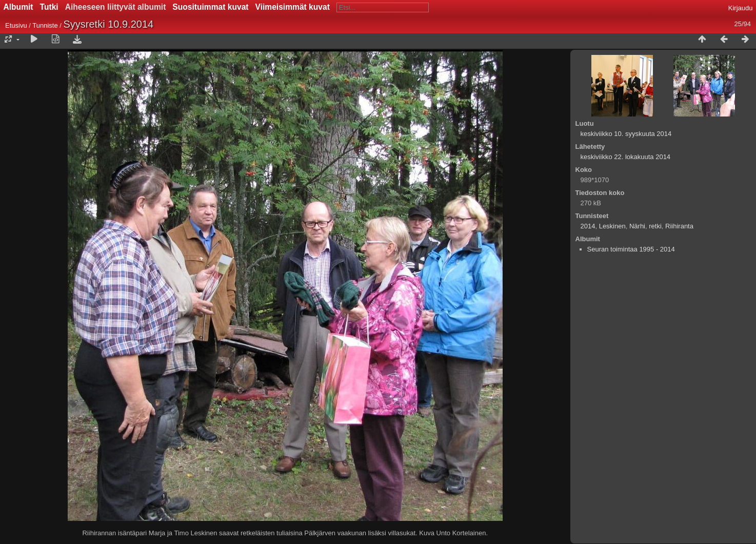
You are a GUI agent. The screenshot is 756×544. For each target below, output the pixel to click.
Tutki (49, 7)
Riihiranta (679, 226)
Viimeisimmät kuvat (293, 7)
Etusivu (16, 25)
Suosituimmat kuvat (210, 7)
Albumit (18, 7)
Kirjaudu (741, 8)
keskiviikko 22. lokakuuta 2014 (626, 157)
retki (655, 226)
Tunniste (45, 25)
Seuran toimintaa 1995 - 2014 (631, 249)
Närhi (637, 226)
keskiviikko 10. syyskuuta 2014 (626, 134)
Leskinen (612, 226)
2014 (588, 226)
